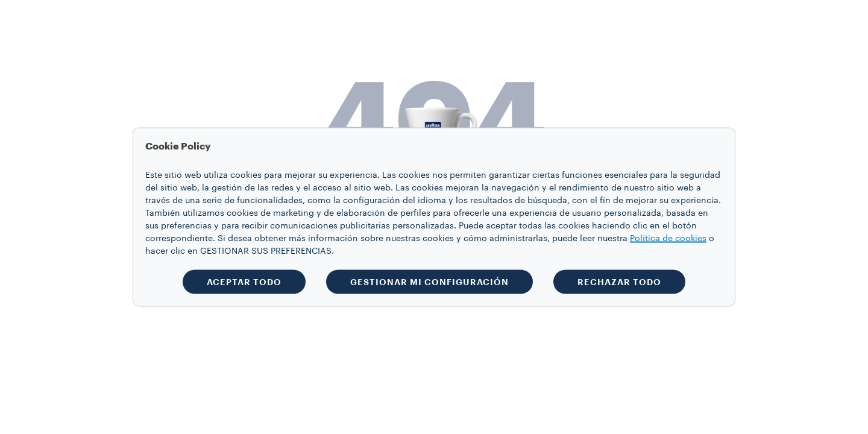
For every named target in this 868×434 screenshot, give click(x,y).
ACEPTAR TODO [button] (244, 282)
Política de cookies (668, 239)
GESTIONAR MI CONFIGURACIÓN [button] (429, 282)
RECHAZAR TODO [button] (619, 282)
